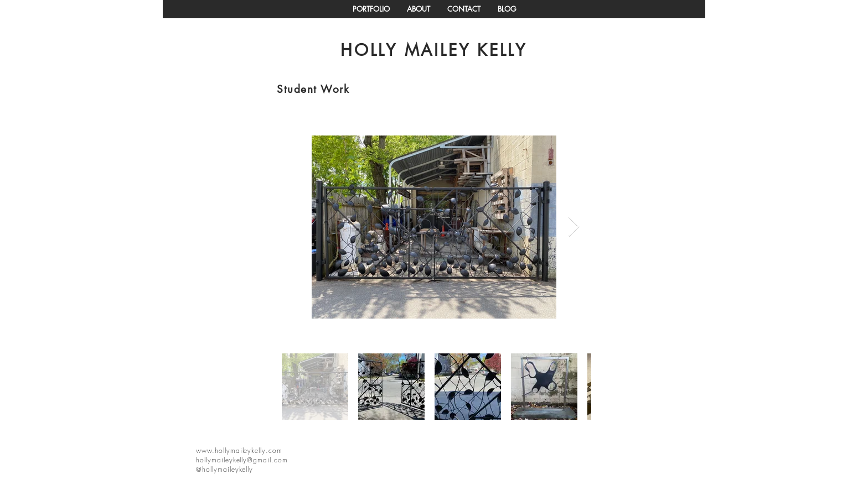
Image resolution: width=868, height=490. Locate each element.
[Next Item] (574, 227)
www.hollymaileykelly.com (239, 450)
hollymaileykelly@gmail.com (242, 460)
